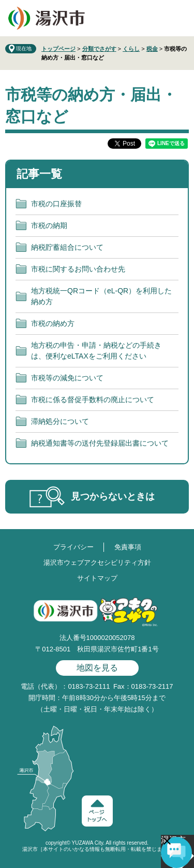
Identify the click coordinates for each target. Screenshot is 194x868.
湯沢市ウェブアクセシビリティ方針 (97, 563)
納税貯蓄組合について (67, 247)
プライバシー (73, 547)
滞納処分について (60, 421)
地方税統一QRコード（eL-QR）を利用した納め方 (101, 296)
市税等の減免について (67, 378)
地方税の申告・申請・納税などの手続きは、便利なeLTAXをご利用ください (96, 351)
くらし (131, 49)
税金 (152, 49)
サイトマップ (97, 578)
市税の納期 (49, 225)
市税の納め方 (53, 323)
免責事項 (128, 547)
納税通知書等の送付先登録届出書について (100, 443)
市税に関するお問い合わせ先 (78, 269)
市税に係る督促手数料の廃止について (93, 400)
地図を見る (97, 668)
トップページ (58, 49)
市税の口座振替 (56, 204)
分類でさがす (99, 49)
